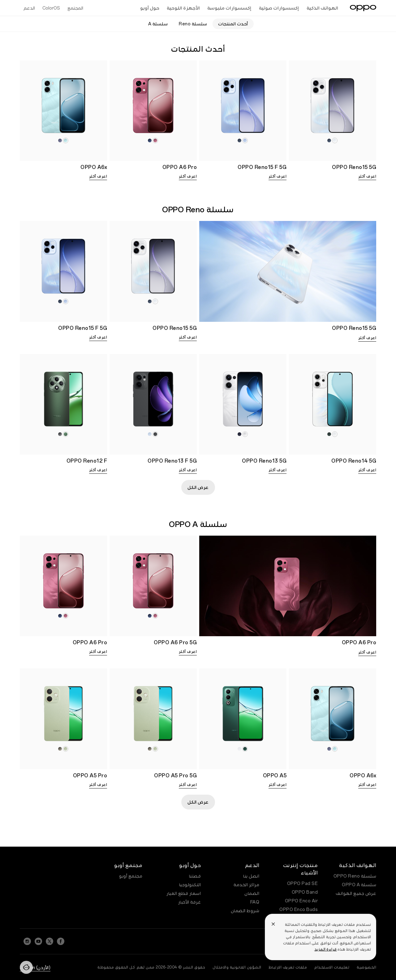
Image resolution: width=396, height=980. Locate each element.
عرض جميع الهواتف (356, 893)
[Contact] (26, 967)
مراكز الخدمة (246, 885)
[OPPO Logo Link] (363, 8)
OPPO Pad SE (303, 883)
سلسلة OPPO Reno (355, 876)
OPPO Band (305, 892)
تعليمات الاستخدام (332, 967)
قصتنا (195, 876)
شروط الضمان (245, 911)
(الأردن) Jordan (35, 968)
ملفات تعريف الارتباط (288, 967)
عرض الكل (198, 487)
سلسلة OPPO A (359, 885)
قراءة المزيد (326, 949)
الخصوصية (366, 967)
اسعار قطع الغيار (184, 893)
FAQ (255, 902)
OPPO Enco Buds (299, 909)
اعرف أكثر (367, 176)
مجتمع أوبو (131, 876)
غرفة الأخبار (190, 902)
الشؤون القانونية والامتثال (237, 967)
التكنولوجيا (190, 885)
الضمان (252, 893)
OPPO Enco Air (301, 901)
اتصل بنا (251, 876)
